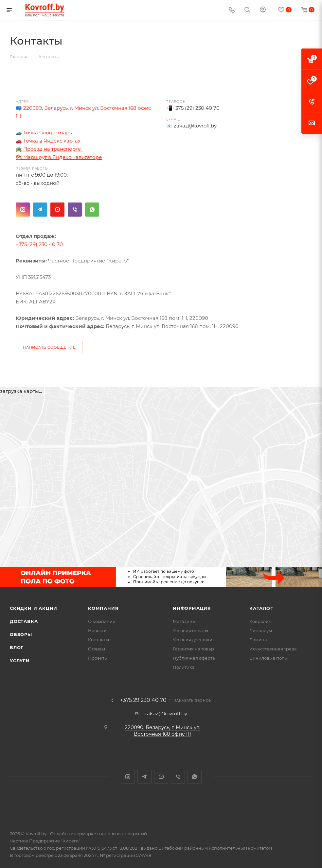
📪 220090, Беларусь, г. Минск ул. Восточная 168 (77, 108)
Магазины (184, 621)
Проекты (98, 658)
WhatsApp (92, 210)
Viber (75, 210)
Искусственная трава (273, 649)
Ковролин (260, 621)
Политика (184, 667)
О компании (102, 621)
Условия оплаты (190, 630)
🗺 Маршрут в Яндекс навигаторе (59, 157)
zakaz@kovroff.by (195, 126)
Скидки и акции (34, 608)
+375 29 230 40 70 (143, 700)
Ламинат (259, 640)
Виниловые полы (268, 658)
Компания (103, 608)
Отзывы (97, 649)
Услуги (20, 661)
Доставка (24, 621)
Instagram (23, 210)
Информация (192, 608)
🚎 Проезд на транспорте (49, 149)
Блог (17, 647)
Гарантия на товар (193, 649)
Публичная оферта (194, 658)
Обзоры (21, 634)
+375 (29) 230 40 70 (196, 108)
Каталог (261, 608)
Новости (97, 630)
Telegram (40, 210)
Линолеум (261, 630)
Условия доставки (193, 640)
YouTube (57, 210)
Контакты (98, 640)
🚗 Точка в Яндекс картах (48, 141)
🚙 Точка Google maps (44, 133)
